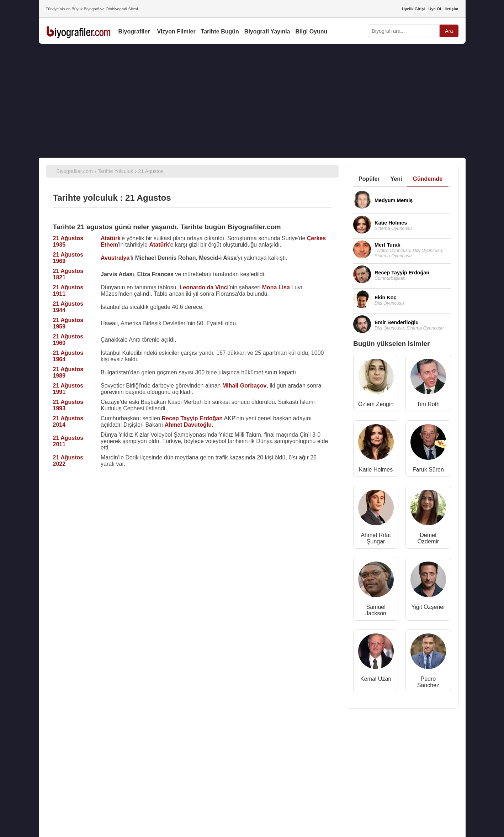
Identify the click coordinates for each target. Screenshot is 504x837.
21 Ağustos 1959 (68, 323)
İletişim (452, 9)
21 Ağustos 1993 (68, 405)
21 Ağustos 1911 (68, 291)
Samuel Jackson (376, 610)
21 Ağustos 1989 (68, 372)
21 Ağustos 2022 (68, 461)
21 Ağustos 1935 (68, 241)
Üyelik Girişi (413, 9)
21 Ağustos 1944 (68, 307)
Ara (449, 31)
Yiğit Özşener (428, 607)
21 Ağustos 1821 (68, 274)
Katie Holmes (376, 470)
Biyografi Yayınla (267, 31)
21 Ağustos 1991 (68, 389)
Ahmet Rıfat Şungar (376, 538)
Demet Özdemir (428, 538)
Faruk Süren (428, 470)
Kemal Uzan (376, 679)
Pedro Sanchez (428, 682)
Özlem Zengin (376, 404)
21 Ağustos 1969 (68, 258)
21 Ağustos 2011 (68, 441)
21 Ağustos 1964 (68, 356)
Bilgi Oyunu (312, 31)
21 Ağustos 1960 (68, 340)
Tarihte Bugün (220, 31)
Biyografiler (134, 31)
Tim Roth (428, 404)
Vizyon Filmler (176, 31)
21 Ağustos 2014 (68, 422)
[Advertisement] (252, 101)
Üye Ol (434, 9)
